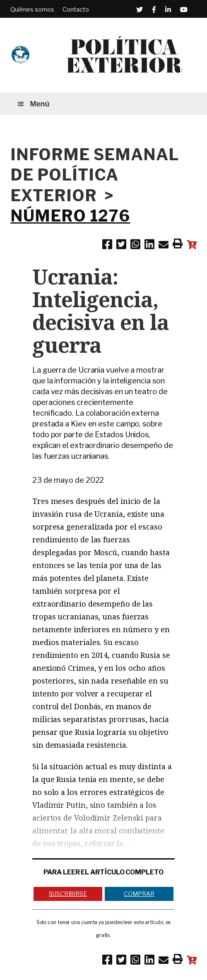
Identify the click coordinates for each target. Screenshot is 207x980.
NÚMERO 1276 (70, 216)
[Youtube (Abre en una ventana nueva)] (184, 10)
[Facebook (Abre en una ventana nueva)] (154, 10)
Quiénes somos (32, 9)
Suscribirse (68, 894)
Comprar (139, 894)
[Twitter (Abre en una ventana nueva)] (140, 10)
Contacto (76, 9)
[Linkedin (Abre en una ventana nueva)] (168, 10)
